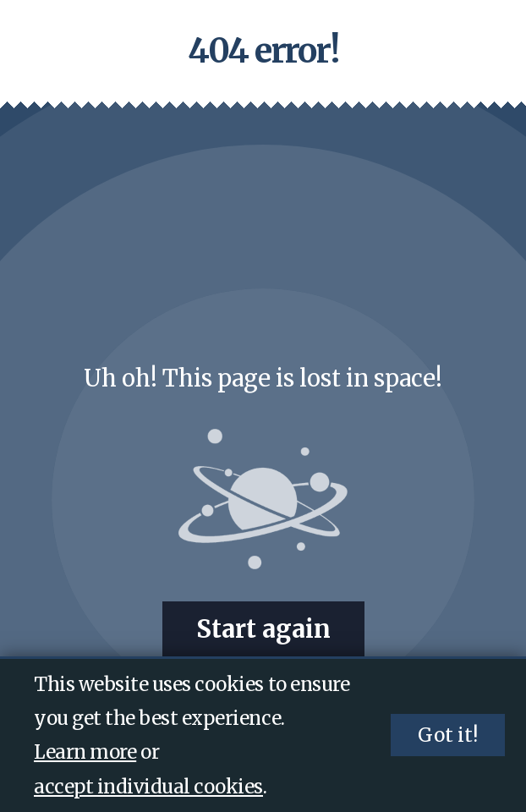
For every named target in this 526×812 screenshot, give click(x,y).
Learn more (85, 752)
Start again (263, 629)
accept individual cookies (148, 787)
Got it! (448, 735)
